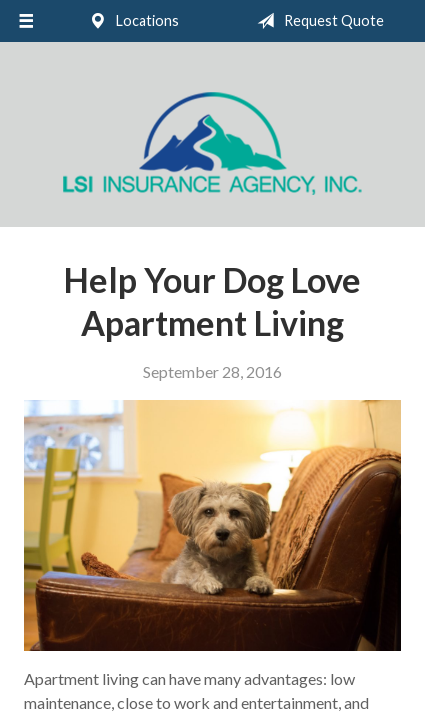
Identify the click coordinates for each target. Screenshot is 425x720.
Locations (130, 21)
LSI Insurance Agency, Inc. (213, 143)
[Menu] (25, 21)
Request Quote (316, 21)
